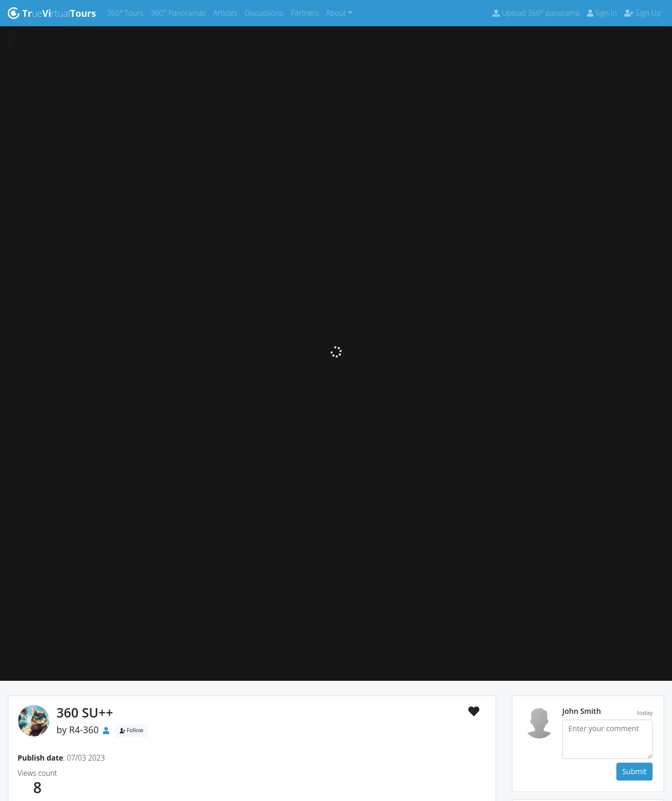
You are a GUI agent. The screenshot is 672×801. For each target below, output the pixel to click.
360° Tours (127, 12)
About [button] (336, 13)
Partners (306, 12)
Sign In (602, 13)
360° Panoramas (180, 12)
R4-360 (84, 730)
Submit (634, 771)
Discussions (266, 12)
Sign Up (643, 13)
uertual (52, 13)
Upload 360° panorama (536, 13)
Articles (227, 12)
